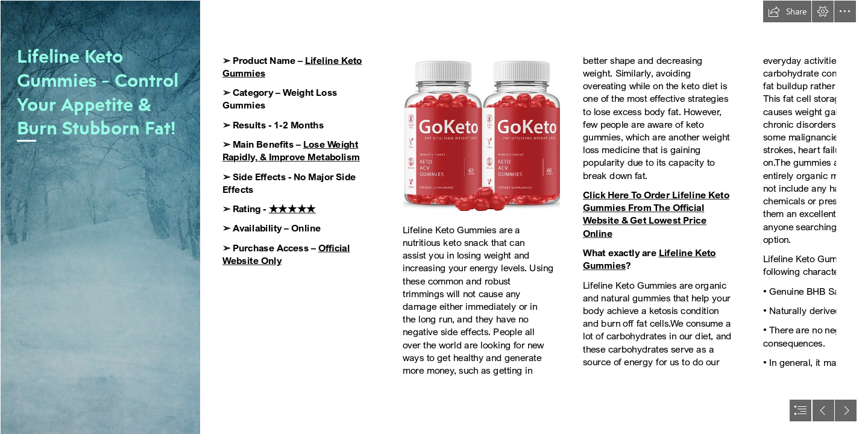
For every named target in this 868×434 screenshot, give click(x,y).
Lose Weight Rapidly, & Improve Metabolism (291, 151)
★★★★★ (292, 209)
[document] (434, 217)
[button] (787, 11)
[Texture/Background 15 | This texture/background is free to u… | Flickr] (100, 217)
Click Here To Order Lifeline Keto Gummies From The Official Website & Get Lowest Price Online (656, 214)
